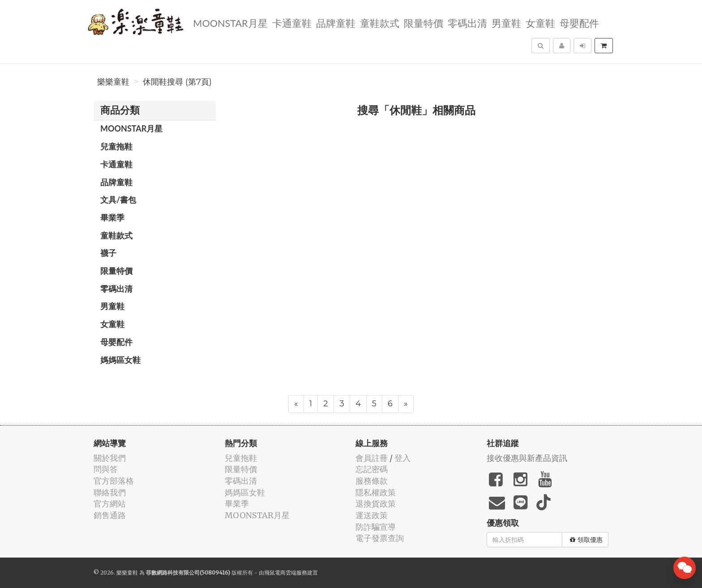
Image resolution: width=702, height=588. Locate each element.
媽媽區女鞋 (120, 360)
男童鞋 (506, 23)
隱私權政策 (376, 492)
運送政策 (372, 515)
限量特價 (423, 23)
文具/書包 (118, 200)
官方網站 (110, 504)
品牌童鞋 (335, 23)
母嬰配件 (579, 23)
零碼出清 (467, 23)
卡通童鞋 (291, 23)
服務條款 (372, 481)
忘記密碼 (372, 469)
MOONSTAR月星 (230, 23)
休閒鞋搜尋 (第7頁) (177, 82)
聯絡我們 (110, 492)
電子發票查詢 (380, 538)
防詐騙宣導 (376, 527)
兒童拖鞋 (116, 146)
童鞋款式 (379, 23)
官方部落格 (114, 481)
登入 (402, 458)
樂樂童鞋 (113, 82)
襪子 (108, 253)
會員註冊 (372, 458)
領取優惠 (586, 540)
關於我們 (110, 458)
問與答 (106, 469)
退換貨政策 (376, 504)
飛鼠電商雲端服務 (286, 573)
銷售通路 (110, 515)
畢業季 (112, 217)
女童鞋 (540, 23)
